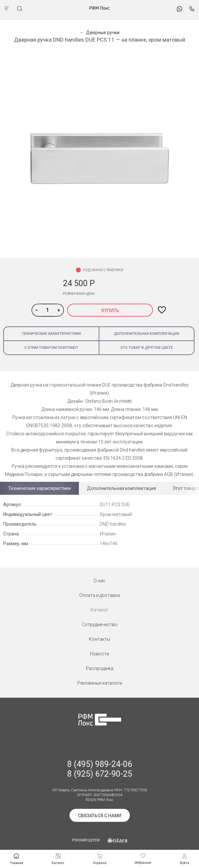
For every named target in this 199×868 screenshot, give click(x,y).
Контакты (99, 639)
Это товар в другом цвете (147, 348)
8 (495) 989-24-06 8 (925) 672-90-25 (100, 769)
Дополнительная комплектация (147, 334)
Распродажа (100, 668)
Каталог (99, 610)
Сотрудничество (100, 625)
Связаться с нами (100, 816)
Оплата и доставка (99, 595)
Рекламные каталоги (100, 683)
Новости (99, 654)
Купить (110, 310)
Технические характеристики (51, 334)
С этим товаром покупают (51, 348)
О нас (99, 581)
